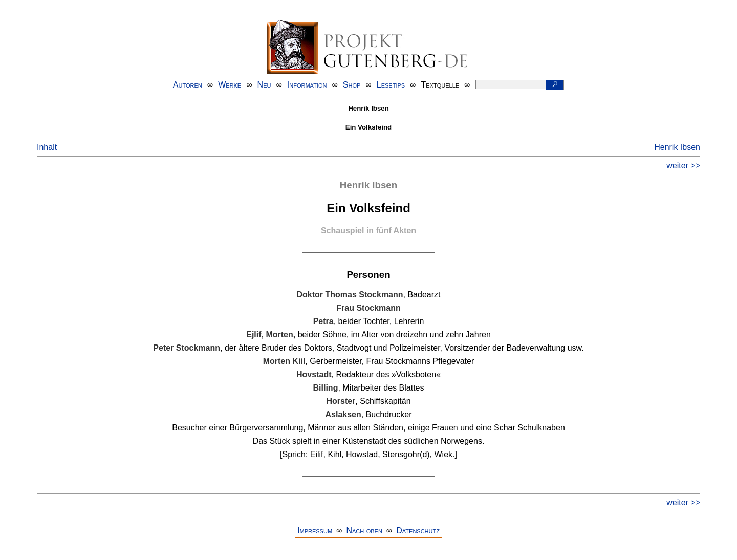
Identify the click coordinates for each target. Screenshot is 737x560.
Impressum (315, 531)
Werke (230, 85)
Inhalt (47, 147)
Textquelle (440, 85)
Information (307, 85)
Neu (264, 85)
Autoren (188, 85)
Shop (352, 85)
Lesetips (391, 85)
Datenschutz (418, 531)
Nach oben (364, 531)
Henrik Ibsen (677, 147)
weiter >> (683, 166)
